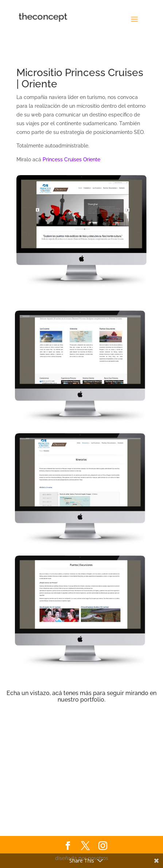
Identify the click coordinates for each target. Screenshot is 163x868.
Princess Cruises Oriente (71, 159)
